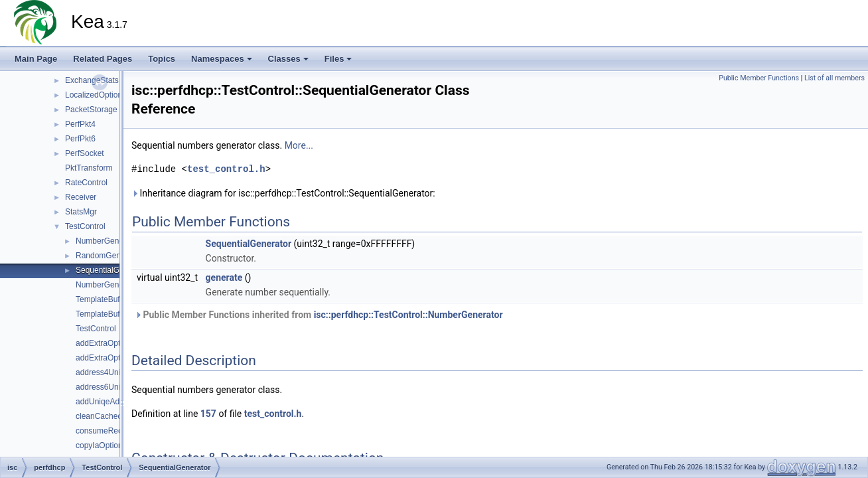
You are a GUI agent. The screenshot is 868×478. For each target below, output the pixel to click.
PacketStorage (91, 110)
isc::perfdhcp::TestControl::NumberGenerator (408, 315)
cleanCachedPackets (113, 416)
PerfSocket (85, 153)
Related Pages (103, 59)
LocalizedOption (94, 95)
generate (224, 278)
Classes (288, 59)
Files (338, 59)
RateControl (86, 183)
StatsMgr (81, 212)
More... (299, 145)
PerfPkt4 (80, 124)
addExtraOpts (100, 343)
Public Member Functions (759, 78)
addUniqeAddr (101, 402)
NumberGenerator (108, 241)
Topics (162, 59)
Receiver (81, 197)
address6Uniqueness (113, 387)
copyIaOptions (101, 445)
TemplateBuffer (103, 299)
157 (208, 414)
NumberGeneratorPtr (113, 285)
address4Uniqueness (113, 372)
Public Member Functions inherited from (319, 315)
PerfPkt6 (80, 139)
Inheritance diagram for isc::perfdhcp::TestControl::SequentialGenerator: (283, 193)
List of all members (834, 78)
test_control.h (226, 169)
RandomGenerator (109, 256)
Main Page (36, 59)
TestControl (85, 226)
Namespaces (222, 59)
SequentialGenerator (112, 270)
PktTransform (89, 168)
